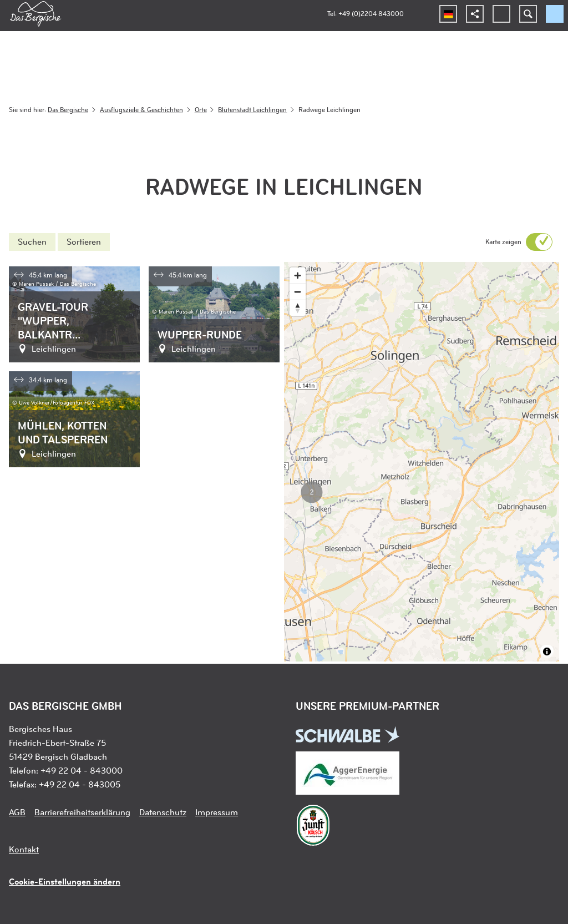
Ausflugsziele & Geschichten (141, 109)
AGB (17, 812)
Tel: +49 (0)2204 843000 (366, 13)
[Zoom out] (298, 292)
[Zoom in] (298, 276)
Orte (201, 109)
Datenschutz (163, 812)
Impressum (217, 812)
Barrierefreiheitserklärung (82, 812)
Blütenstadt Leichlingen (252, 109)
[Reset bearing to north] (298, 308)
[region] (422, 462)
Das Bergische (68, 109)
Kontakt (24, 849)
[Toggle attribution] (547, 652)
